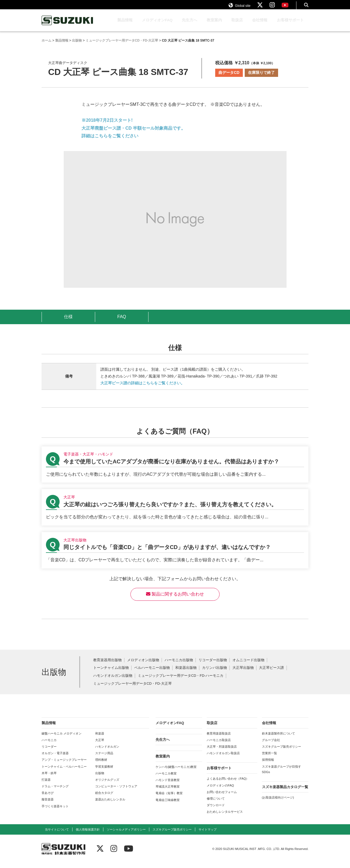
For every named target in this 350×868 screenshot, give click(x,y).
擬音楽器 (48, 805)
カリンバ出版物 (215, 673)
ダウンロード (216, 810)
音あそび (48, 798)
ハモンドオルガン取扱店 (223, 758)
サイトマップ (208, 835)
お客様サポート (290, 25)
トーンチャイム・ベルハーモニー (64, 772)
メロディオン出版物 (143, 665)
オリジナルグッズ (107, 785)
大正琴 (100, 745)
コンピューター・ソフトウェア (116, 791)
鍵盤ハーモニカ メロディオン (62, 739)
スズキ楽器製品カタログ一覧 (285, 792)
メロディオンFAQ (157, 25)
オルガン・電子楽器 (55, 758)
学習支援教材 (104, 772)
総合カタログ (104, 798)
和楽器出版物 (186, 673)
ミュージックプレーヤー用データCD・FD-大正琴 (132, 689)
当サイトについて (57, 835)
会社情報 (260, 25)
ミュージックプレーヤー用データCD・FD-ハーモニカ (181, 681)
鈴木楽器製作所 (68, 26)
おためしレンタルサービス (225, 817)
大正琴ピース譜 (271, 673)
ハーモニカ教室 (166, 779)
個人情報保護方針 (88, 835)
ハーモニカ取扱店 (219, 745)
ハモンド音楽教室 (168, 785)
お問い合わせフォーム (222, 797)
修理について (216, 804)
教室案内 (214, 25)
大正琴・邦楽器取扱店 (222, 752)
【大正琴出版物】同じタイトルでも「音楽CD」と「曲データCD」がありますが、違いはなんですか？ (175, 555)
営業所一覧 (269, 758)
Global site (240, 8)
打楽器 (46, 785)
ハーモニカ (49, 745)
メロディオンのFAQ (220, 791)
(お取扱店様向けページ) (278, 803)
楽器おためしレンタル (110, 805)
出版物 (100, 778)
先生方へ (189, 25)
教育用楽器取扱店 (219, 739)
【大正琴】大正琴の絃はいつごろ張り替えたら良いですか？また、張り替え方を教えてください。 (175, 513)
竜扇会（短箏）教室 (169, 798)
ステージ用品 (104, 758)
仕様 (68, 322)
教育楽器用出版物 (107, 665)
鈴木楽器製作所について (278, 739)
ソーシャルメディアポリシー (126, 835)
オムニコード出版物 (248, 665)
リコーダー (49, 752)
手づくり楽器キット (55, 811)
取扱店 (237, 25)
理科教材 (101, 765)
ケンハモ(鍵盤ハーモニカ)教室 (176, 772)
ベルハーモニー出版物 (152, 673)
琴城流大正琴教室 (168, 792)
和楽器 (100, 739)
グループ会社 (271, 745)
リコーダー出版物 (213, 665)
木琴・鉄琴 (49, 778)
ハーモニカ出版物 (179, 665)
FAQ (122, 322)
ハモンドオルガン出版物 (113, 681)
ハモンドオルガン (107, 752)
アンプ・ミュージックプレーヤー (64, 765)
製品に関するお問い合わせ (175, 599)
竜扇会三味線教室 (168, 805)
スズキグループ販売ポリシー (282, 752)
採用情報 (268, 765)
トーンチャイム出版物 (111, 673)
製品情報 (125, 25)
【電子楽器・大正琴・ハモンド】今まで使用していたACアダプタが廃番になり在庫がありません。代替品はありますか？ (175, 470)
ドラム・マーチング (55, 791)
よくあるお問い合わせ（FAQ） (228, 784)
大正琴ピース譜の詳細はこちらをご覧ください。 (142, 388)
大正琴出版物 (243, 673)
